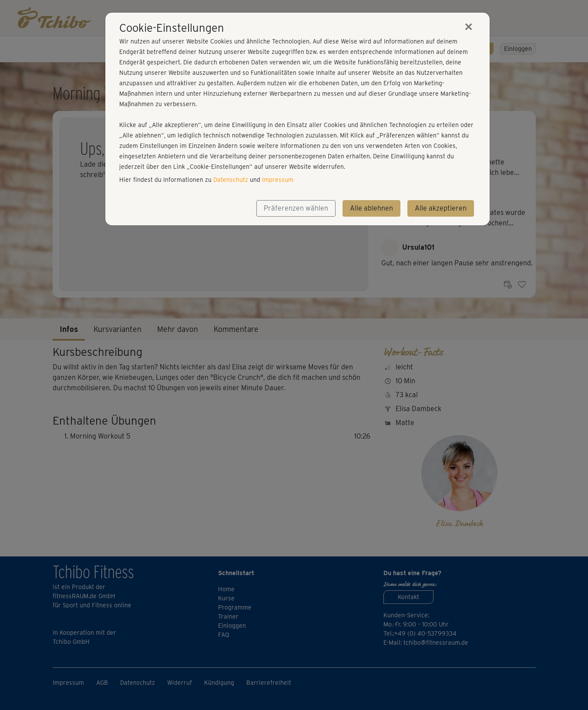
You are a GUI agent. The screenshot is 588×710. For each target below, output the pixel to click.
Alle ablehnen (371, 208)
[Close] (469, 27)
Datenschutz (231, 180)
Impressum (278, 180)
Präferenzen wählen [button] (296, 208)
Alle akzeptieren (441, 208)
